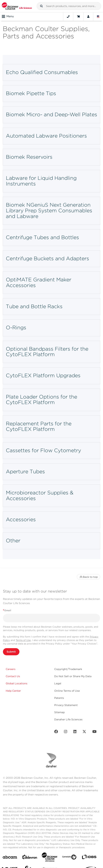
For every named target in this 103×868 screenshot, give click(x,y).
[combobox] (69, 6)
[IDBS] (89, 858)
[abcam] (10, 858)
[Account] (88, 17)
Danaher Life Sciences (68, 719)
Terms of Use (23, 640)
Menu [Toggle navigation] (8, 17)
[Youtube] (94, 732)
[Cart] (78, 17)
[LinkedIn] (75, 732)
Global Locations (16, 683)
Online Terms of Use (67, 691)
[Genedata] (69, 858)
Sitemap (59, 712)
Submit (11, 652)
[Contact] (68, 17)
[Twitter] (84, 732)
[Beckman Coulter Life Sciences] (49, 858)
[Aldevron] (30, 858)
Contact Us (13, 676)
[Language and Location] (98, 17)
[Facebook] (56, 732)
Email (7, 610)
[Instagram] (66, 732)
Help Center (13, 691)
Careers (11, 669)
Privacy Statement (66, 705)
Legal (58, 683)
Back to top (88, 577)
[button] (41, 6)
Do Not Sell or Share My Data (73, 676)
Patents (59, 698)
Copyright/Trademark (68, 669)
